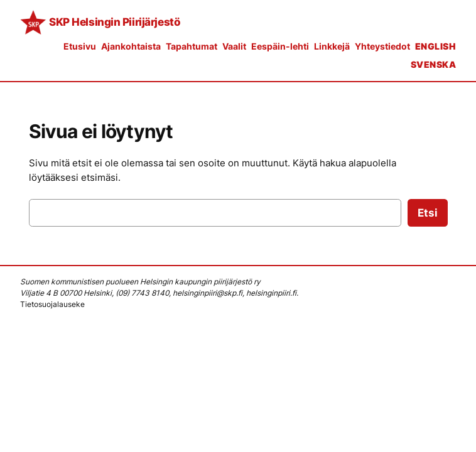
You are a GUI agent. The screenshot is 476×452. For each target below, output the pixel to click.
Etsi (428, 213)
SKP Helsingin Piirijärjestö (115, 22)
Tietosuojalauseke (52, 304)
